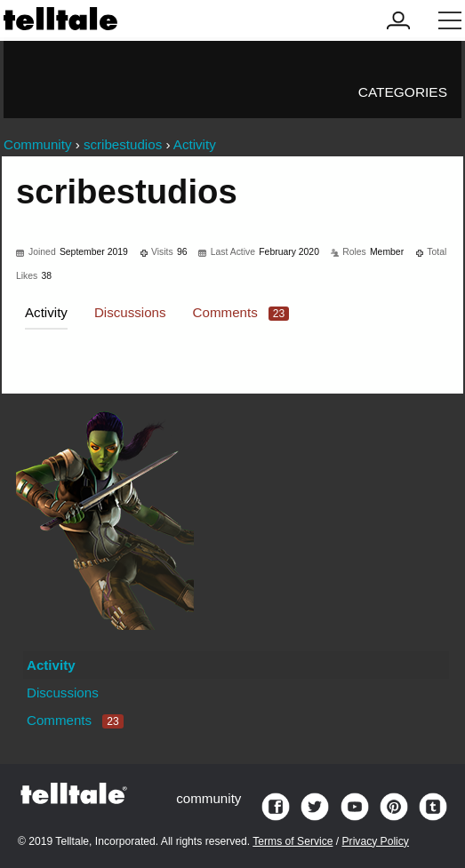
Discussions (130, 312)
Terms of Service (293, 841)
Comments (241, 312)
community (208, 798)
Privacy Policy (376, 841)
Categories (403, 92)
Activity (46, 312)
